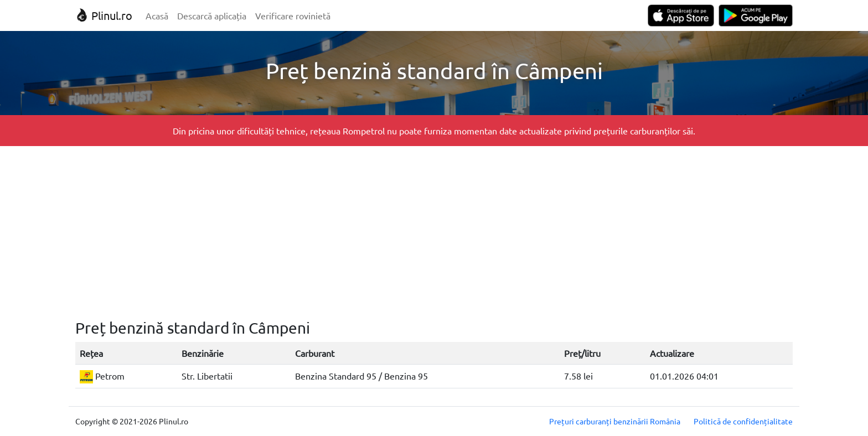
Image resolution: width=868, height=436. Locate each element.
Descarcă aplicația (212, 15)
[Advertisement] (434, 232)
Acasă (157, 15)
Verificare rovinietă (293, 15)
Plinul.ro (104, 15)
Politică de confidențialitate (743, 421)
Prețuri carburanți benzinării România (615, 421)
